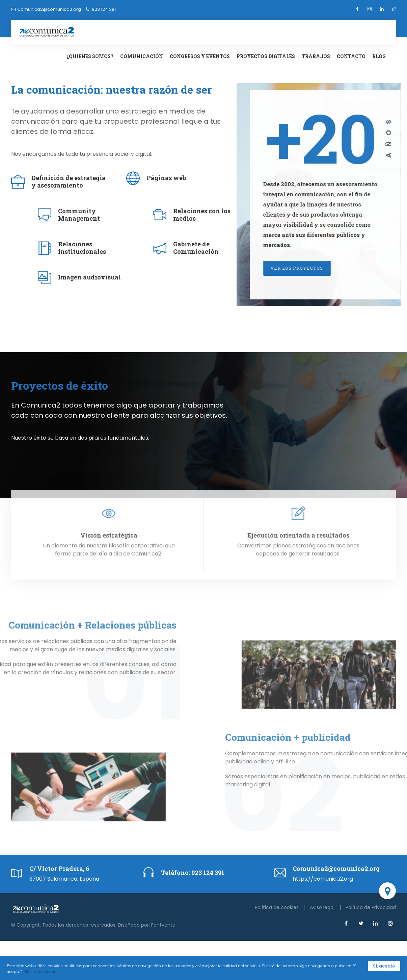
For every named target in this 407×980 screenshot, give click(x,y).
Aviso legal (323, 907)
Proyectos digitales (266, 56)
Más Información (40, 972)
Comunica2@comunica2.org (49, 9)
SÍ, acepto (384, 966)
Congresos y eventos (200, 56)
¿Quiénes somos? (90, 56)
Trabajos (316, 56)
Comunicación (142, 56)
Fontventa (163, 925)
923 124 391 (207, 873)
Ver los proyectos (307, 268)
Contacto (351, 56)
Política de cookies (277, 907)
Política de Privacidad (371, 907)
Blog (379, 56)
